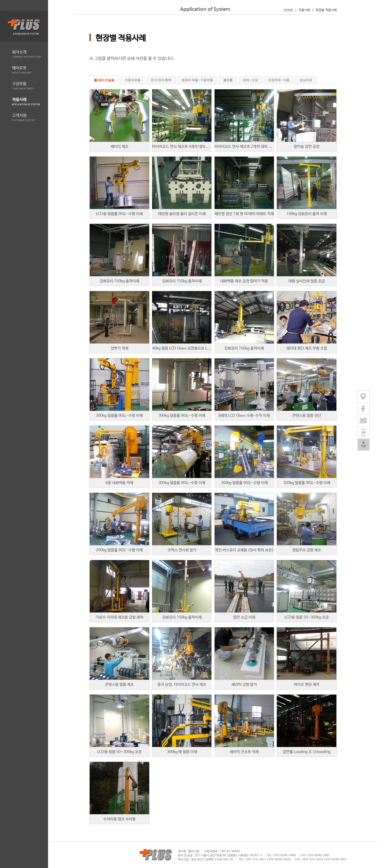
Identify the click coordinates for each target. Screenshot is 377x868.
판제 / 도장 (250, 80)
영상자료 (306, 80)
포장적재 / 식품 (279, 80)
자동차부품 (133, 80)
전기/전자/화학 (161, 80)
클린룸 (228, 80)
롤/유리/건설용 (104, 80)
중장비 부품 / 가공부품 (197, 80)
